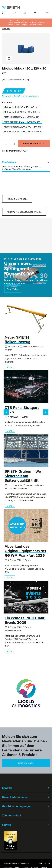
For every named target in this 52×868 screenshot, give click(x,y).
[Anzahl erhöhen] (15, 144)
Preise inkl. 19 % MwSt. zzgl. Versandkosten (20, 96)
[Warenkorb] (35, 13)
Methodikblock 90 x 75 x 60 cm (21, 107)
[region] (26, 48)
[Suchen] (3, 13)
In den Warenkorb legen (36, 143)
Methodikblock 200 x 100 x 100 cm (23, 131)
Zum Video (13, 289)
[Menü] (47, 13)
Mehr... (10, 367)
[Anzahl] (10, 144)
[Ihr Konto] (25, 13)
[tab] (26, 166)
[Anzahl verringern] (5, 144)
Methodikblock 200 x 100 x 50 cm (22, 127)
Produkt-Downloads (17, 199)
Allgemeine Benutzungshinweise (24, 212)
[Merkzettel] (14, 13)
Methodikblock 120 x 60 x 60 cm (22, 117)
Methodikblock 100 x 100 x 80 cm (22, 112)
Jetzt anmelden (26, 763)
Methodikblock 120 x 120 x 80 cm (22, 122)
